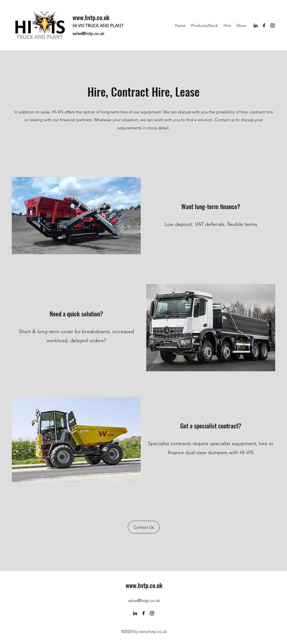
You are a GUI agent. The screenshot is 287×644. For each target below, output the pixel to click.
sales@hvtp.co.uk (88, 33)
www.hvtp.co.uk (91, 17)
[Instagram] (272, 25)
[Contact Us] (144, 527)
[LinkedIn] (256, 25)
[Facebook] (264, 25)
